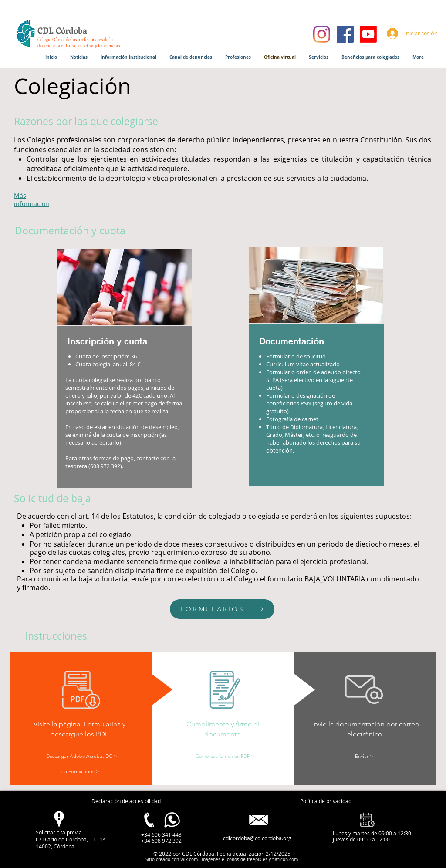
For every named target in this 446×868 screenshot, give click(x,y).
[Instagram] (322, 34)
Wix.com (189, 860)
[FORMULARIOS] (222, 609)
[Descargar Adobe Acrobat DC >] (81, 756)
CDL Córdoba (62, 30)
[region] (317, 367)
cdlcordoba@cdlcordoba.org (257, 838)
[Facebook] (345, 34)
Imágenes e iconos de (222, 860)
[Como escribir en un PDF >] (225, 756)
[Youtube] (368, 34)
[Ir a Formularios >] (79, 772)
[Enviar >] (364, 756)
